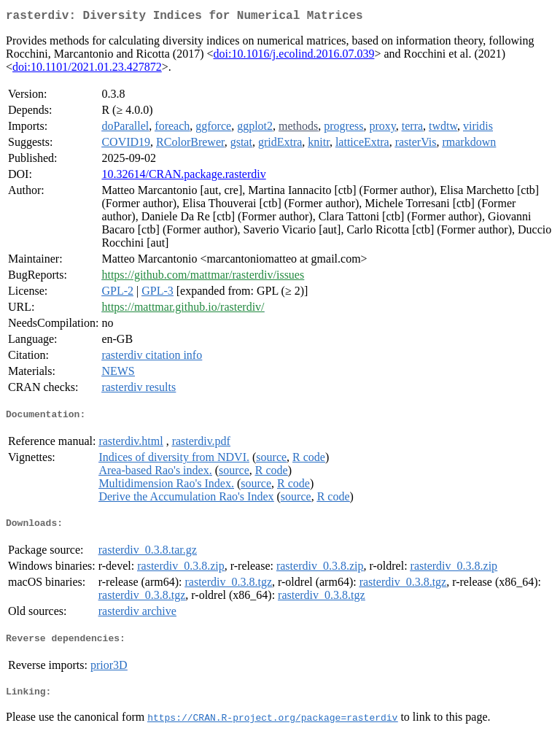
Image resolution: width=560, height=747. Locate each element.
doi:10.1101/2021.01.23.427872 (87, 70)
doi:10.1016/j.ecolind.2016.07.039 (294, 57)
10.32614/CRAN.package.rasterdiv (183, 177)
